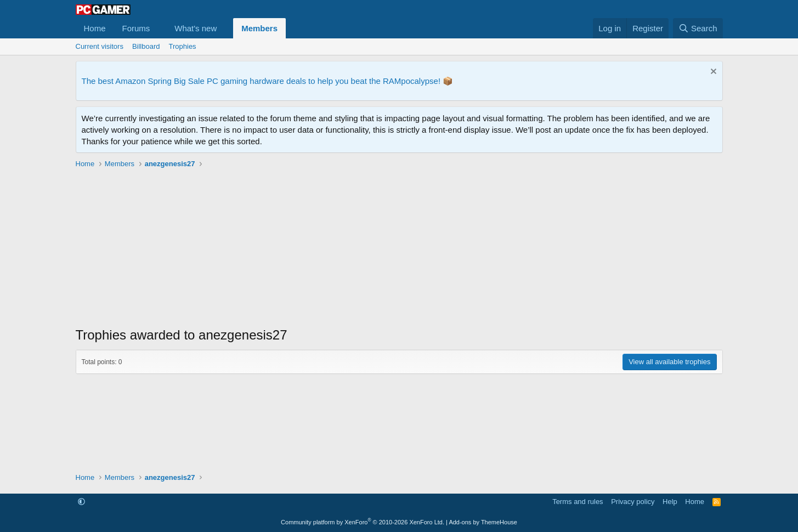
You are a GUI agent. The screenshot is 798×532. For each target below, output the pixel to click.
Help (670, 502)
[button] (159, 28)
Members (259, 28)
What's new (196, 28)
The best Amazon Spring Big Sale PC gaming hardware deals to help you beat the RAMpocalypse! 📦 (268, 81)
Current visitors (100, 46)
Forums (136, 28)
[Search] (698, 28)
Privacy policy (633, 502)
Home (95, 28)
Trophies (183, 46)
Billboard (146, 46)
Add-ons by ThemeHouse (483, 522)
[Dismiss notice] (712, 73)
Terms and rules (578, 502)
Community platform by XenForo (363, 522)
